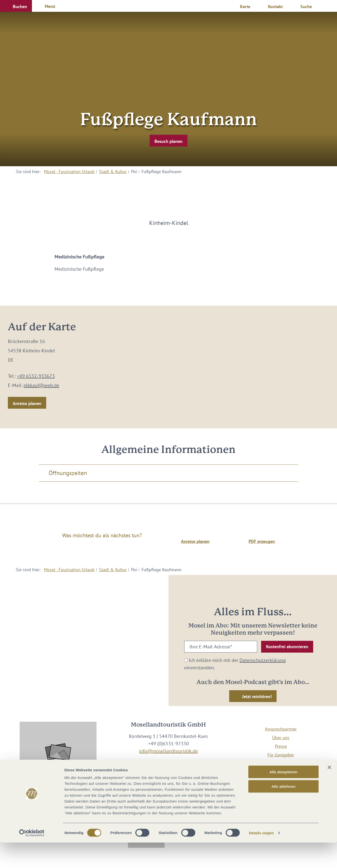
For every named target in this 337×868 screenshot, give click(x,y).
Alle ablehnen (283, 812)
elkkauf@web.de (41, 385)
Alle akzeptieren (283, 797)
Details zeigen (261, 858)
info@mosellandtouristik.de (168, 751)
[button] (16, 6)
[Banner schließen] (329, 793)
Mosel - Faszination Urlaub (69, 172)
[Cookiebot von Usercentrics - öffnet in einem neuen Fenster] (32, 858)
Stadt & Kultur (113, 172)
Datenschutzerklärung (263, 660)
